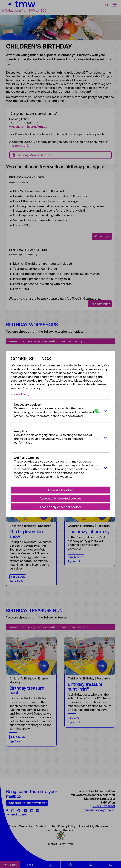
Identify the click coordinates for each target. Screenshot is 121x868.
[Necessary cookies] (98, 411)
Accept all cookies (61, 490)
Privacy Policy (20, 394)
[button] (105, 411)
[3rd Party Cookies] (98, 468)
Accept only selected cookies (60, 498)
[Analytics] (98, 437)
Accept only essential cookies (60, 507)
